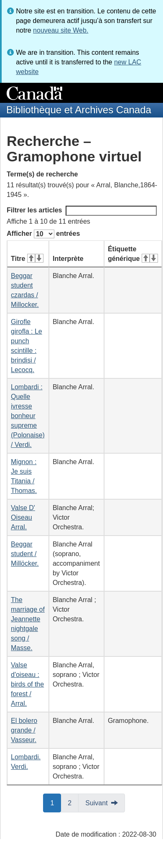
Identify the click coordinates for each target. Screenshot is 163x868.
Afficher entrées (43, 234)
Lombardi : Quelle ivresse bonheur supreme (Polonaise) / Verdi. (28, 416)
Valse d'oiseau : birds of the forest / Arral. (27, 684)
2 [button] (73, 802)
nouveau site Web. (61, 30)
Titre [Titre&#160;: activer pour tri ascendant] (27, 259)
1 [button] (56, 802)
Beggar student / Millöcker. (25, 554)
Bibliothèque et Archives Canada (79, 110)
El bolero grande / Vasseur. (24, 730)
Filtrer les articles (82, 211)
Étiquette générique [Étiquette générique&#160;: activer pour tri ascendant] (133, 254)
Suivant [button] (96, 803)
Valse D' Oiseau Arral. (23, 517)
